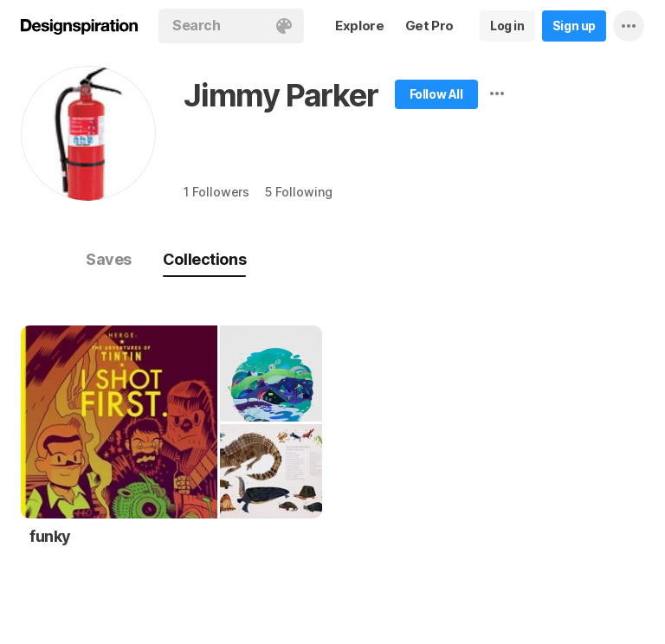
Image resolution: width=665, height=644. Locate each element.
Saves (109, 259)
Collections (204, 259)
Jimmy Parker (281, 95)
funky (50, 536)
